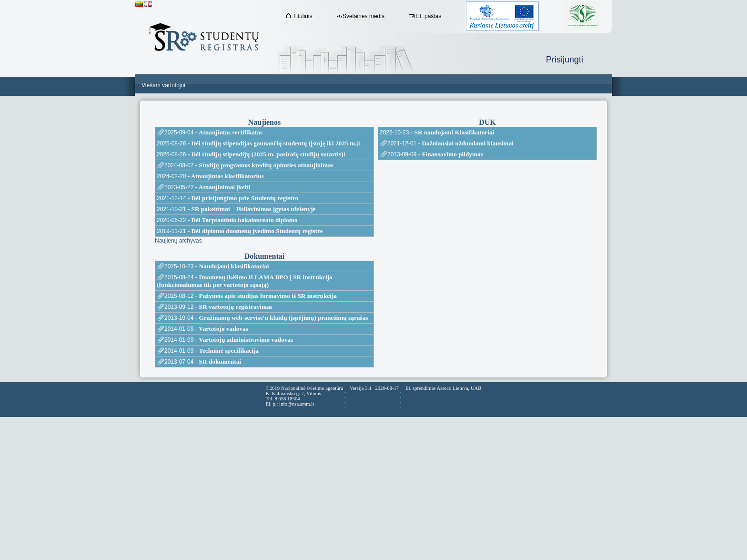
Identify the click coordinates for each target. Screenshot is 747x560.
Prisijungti (565, 60)
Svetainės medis (361, 16)
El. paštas (425, 16)
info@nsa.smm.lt (297, 404)
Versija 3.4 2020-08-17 (374, 388)
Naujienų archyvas (178, 241)
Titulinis (299, 16)
